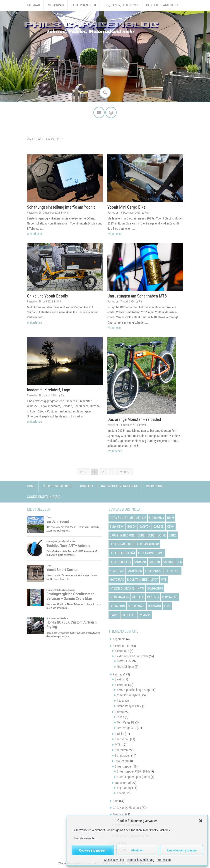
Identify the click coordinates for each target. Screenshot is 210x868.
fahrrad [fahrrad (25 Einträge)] (140, 562)
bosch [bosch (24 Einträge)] (132, 526)
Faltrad (119, 712)
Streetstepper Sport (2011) (133, 777)
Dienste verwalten (85, 838)
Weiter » (124, 472)
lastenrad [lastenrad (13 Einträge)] (134, 571)
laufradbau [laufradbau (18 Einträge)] (154, 571)
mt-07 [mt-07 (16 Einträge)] (154, 579)
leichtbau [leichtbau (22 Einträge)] (173, 571)
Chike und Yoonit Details (47, 296)
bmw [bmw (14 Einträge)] (171, 517)
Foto (116, 801)
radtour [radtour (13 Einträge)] (153, 597)
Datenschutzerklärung (141, 860)
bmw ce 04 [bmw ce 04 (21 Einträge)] (117, 526)
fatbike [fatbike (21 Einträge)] (168, 562)
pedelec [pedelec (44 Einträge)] (138, 597)
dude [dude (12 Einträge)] (151, 535)
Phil (66, 213)
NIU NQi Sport (126, 667)
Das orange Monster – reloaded (134, 419)
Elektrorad (121, 685)
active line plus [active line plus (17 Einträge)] (122, 517)
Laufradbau (122, 739)
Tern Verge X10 (127, 728)
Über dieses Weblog (58, 486)
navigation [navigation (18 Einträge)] (155, 588)
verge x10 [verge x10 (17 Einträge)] (129, 615)
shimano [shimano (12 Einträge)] (154, 606)
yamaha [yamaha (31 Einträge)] (145, 615)
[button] (201, 821)
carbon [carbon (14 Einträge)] (159, 526)
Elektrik (119, 679)
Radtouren (121, 750)
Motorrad (56, 5)
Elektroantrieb (84, 5)
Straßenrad (122, 761)
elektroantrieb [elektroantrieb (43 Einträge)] (121, 544)
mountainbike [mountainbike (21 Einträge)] (137, 579)
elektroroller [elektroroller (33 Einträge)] (120, 562)
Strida (121, 717)
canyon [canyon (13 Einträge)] (145, 526)
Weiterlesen (34, 234)
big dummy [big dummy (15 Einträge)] (157, 517)
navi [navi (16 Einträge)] (141, 588)
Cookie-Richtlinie (114, 860)
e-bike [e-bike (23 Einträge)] (162, 535)
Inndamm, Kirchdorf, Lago (49, 390)
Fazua (121, 701)
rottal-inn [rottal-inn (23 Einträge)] (117, 606)
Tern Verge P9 (126, 722)
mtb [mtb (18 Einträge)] (164, 579)
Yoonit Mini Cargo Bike (126, 207)
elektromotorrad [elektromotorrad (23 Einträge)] (151, 553)
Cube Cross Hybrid (128, 695)
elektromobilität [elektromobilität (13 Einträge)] (122, 553)
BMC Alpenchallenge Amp (133, 690)
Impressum (164, 860)
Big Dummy (124, 788)
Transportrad (123, 783)
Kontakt (87, 486)
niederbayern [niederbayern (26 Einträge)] (119, 597)
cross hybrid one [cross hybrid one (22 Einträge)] (122, 535)
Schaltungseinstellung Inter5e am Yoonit (61, 207)
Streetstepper (123, 766)
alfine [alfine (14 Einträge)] (141, 517)
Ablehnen (137, 850)
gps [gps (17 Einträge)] (179, 562)
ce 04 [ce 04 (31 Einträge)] (171, 526)
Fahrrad (34, 5)
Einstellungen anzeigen (182, 850)
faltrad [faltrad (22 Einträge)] (154, 562)
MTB (118, 745)
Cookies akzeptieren (93, 850)
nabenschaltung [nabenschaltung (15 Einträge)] (122, 588)
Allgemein (119, 639)
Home (31, 486)
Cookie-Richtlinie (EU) (44, 497)
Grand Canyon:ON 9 (129, 706)
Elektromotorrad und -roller (132, 656)
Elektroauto (122, 651)
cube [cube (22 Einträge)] (141, 535)
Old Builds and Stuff (162, 5)
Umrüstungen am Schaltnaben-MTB (137, 296)
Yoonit (121, 793)
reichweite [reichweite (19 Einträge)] (170, 597)
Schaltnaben (123, 756)
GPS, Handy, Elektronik (121, 5)
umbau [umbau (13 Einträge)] (115, 615)
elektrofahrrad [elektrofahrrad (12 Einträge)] (147, 544)
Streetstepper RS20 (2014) (133, 771)
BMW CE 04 (124, 661)
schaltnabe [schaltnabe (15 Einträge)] (137, 606)
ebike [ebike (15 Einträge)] (173, 535)
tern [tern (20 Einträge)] (167, 606)
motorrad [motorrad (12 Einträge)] (117, 579)
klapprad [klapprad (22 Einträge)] (117, 571)
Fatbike (119, 734)
